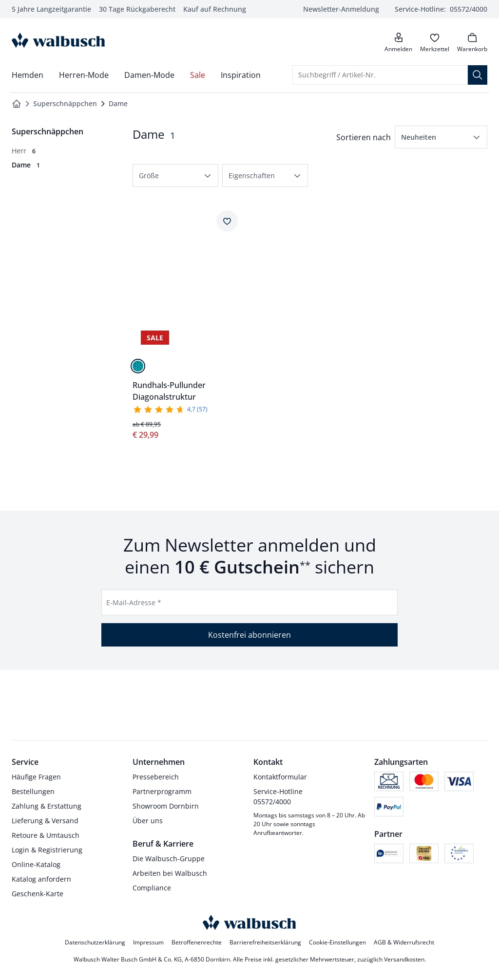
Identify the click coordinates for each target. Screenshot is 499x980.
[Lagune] (138, 366)
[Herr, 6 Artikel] (24, 151)
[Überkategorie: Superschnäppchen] (48, 132)
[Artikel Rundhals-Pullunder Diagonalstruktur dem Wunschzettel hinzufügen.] (227, 221)
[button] (441, 137)
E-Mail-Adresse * (134, 602)
